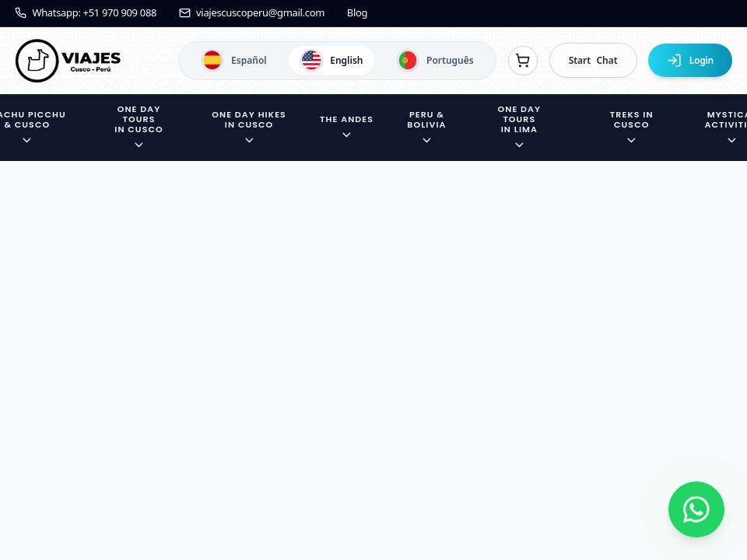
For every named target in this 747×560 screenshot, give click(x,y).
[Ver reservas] (523, 61)
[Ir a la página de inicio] (68, 61)
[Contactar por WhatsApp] (696, 509)
